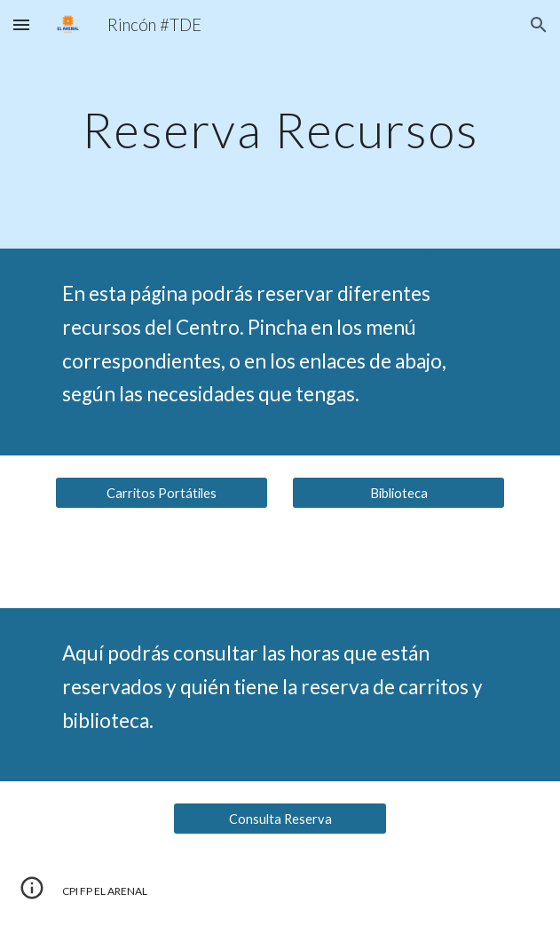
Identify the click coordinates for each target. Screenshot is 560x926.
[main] (280, 125)
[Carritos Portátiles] (162, 493)
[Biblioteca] (398, 493)
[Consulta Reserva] (280, 819)
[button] (21, 24)
